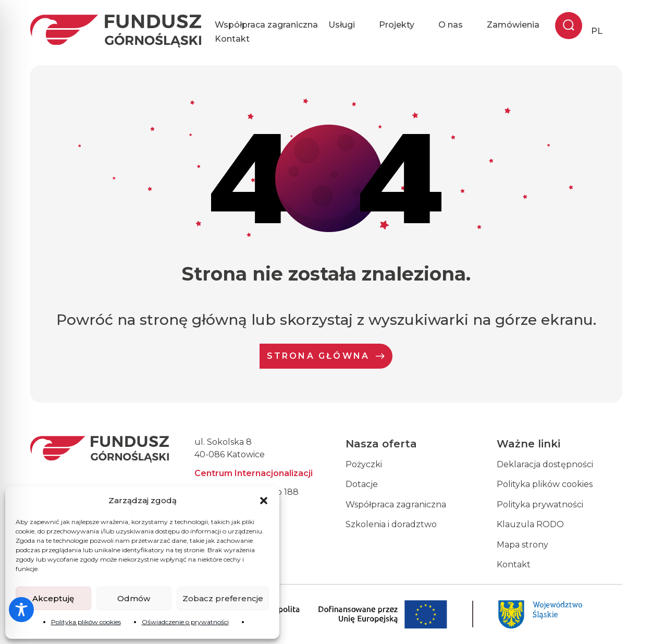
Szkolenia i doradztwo (391, 524)
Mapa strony (522, 545)
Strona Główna (326, 356)
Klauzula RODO (530, 524)
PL (597, 31)
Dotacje (362, 484)
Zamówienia (513, 25)
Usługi (348, 25)
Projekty (403, 25)
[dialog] (632, 623)
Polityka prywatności (540, 505)
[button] (264, 501)
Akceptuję (53, 598)
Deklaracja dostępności (545, 464)
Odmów (134, 598)
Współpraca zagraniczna (266, 25)
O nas (457, 25)
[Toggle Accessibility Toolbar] (21, 610)
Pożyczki (364, 464)
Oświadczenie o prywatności (185, 622)
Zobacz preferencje (223, 598)
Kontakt (232, 39)
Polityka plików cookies (86, 622)
